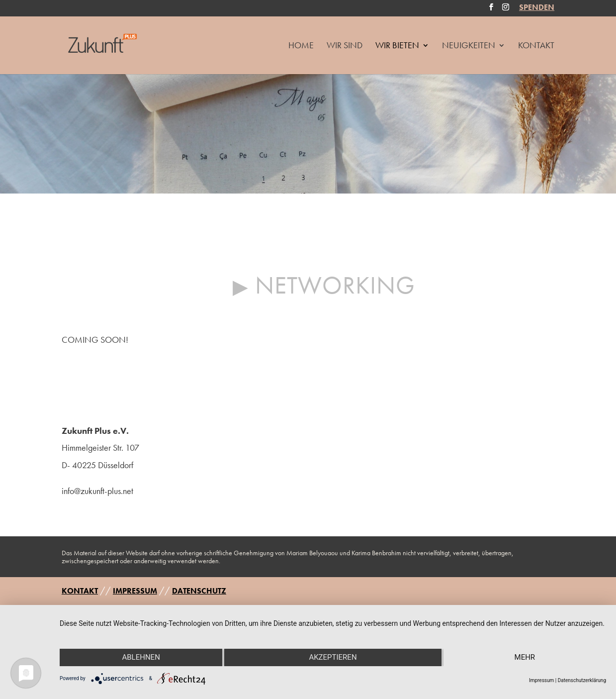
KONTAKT (80, 591)
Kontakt (536, 46)
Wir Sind (345, 46)
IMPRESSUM (135, 591)
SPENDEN (537, 8)
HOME (301, 46)
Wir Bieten (397, 46)
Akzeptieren (333, 657)
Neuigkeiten (469, 46)
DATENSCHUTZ (199, 591)
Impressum (541, 680)
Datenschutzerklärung (582, 680)
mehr (525, 657)
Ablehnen (141, 657)
